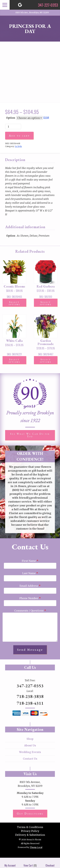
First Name (30, 561)
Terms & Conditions (30, 827)
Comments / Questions (30, 611)
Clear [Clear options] (46, 118)
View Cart (28, 863)
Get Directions (30, 814)
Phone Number (30, 598)
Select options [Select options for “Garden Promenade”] (46, 361)
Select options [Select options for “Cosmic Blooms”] (14, 303)
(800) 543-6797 (22, 490)
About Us (30, 745)
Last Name (30, 573)
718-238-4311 (30, 703)
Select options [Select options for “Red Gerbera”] (46, 303)
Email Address (30, 586)
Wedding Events (30, 752)
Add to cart (19, 136)
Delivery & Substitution (30, 835)
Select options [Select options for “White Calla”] (14, 361)
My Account (10, 863)
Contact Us (30, 759)
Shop (30, 739)
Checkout (50, 863)
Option (11, 118)
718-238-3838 (30, 696)
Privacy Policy (30, 831)
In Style (18, 146)
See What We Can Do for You (30, 435)
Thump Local (36, 847)
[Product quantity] (13, 127)
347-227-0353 (30, 686)
